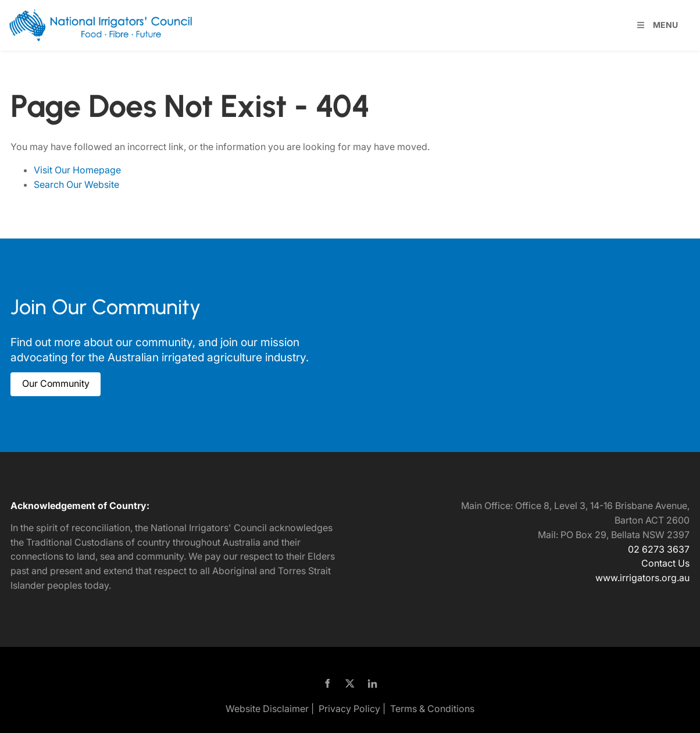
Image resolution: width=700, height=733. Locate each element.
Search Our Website (76, 184)
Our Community (44, 379)
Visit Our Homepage (77, 170)
